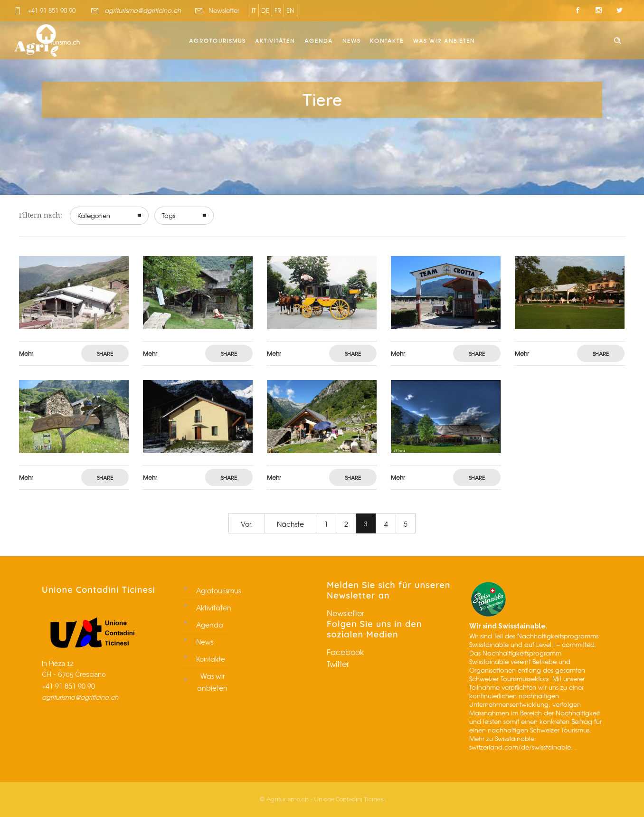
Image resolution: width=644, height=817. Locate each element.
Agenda (319, 40)
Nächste (290, 524)
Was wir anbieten (444, 40)
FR (278, 10)
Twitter (338, 664)
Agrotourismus (217, 40)
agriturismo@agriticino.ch (143, 10)
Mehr (26, 353)
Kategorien (94, 215)
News (351, 40)
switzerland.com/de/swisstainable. (521, 747)
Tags (169, 215)
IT (254, 10)
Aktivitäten (275, 40)
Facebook (345, 652)
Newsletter (224, 10)
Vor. (247, 524)
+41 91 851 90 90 (52, 10)
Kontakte (387, 40)
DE (265, 10)
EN (290, 10)
